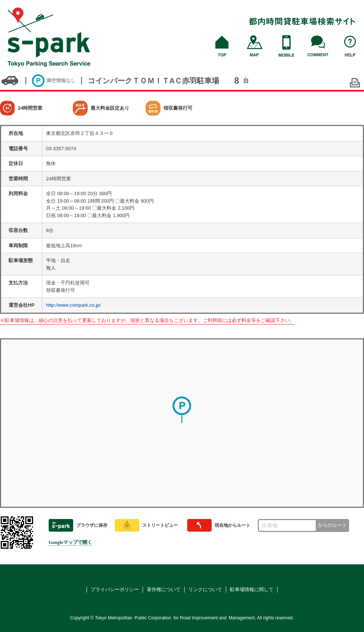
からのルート (332, 525)
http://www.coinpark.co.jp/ (73, 305)
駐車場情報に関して (252, 589)
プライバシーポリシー (115, 589)
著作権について (164, 589)
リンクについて (205, 589)
